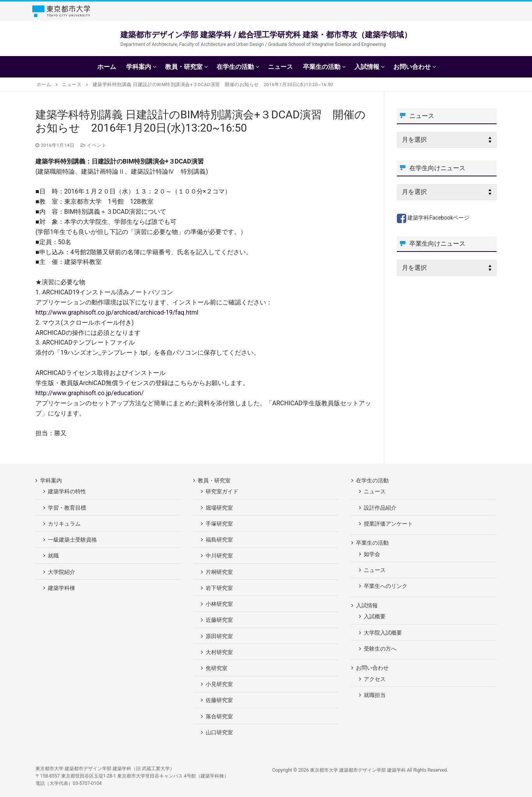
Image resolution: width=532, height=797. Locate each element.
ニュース (375, 491)
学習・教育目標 (67, 508)
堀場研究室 (219, 508)
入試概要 (375, 616)
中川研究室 (219, 556)
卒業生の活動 (373, 543)
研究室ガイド (222, 491)
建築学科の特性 (67, 491)
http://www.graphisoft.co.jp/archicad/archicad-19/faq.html (117, 312)
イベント (93, 145)
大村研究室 (219, 652)
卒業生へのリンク (386, 586)
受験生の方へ (380, 649)
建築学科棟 (62, 588)
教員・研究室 (215, 480)
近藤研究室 (219, 620)
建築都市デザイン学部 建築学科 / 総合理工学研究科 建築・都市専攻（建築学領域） (266, 35)
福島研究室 (219, 540)
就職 (53, 556)
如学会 (372, 554)
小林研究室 (219, 604)
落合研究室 (219, 716)
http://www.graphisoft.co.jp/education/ (90, 393)
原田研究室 (219, 636)
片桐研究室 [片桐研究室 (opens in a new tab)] (219, 572)
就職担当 (375, 695)
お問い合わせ (373, 668)
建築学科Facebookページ (433, 218)
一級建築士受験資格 (72, 540)
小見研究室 (219, 684)
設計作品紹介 (380, 508)
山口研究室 (219, 732)
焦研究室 (217, 668)
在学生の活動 (373, 480)
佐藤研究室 (219, 700)
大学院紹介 (62, 572)
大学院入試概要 (383, 633)
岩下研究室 (219, 588)
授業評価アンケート (388, 524)
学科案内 (52, 480)
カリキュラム (64, 524)
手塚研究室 (219, 524)
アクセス (375, 679)
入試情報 (367, 605)
